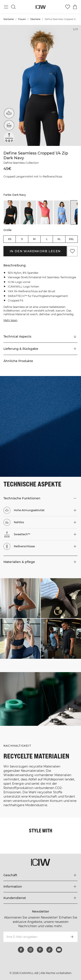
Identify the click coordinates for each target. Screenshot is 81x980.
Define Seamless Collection (21, 163)
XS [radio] (10, 239)
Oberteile (35, 19)
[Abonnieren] (72, 937)
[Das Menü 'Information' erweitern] (40, 887)
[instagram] (30, 950)
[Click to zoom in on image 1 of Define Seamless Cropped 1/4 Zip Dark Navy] (40, 85)
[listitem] (12, 212)
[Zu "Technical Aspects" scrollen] (40, 337)
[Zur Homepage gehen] (40, 7)
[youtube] (59, 950)
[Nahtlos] (9, 125)
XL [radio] (59, 239)
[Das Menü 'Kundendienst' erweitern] (40, 898)
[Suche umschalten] (13, 7)
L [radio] (47, 239)
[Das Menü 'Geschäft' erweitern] (40, 875)
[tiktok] (49, 950)
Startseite (9, 19)
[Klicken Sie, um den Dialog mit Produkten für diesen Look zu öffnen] (20, 598)
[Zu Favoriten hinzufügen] (72, 251)
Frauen (22, 19)
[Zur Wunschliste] (68, 7)
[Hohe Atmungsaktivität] (9, 113)
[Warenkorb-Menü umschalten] (75, 7)
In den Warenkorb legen (35, 251)
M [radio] (34, 239)
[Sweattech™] (9, 137)
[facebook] (21, 950)
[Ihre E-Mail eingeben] (35, 937)
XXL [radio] (71, 239)
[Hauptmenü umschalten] (6, 7)
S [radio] (22, 239)
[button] (40, 349)
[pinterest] (40, 950)
